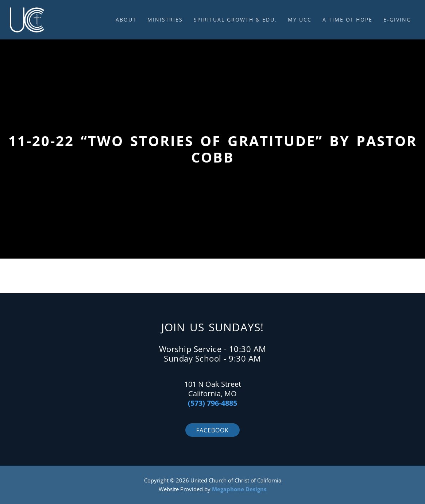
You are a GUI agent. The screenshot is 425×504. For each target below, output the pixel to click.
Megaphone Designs (239, 489)
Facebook (212, 430)
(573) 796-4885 (212, 403)
